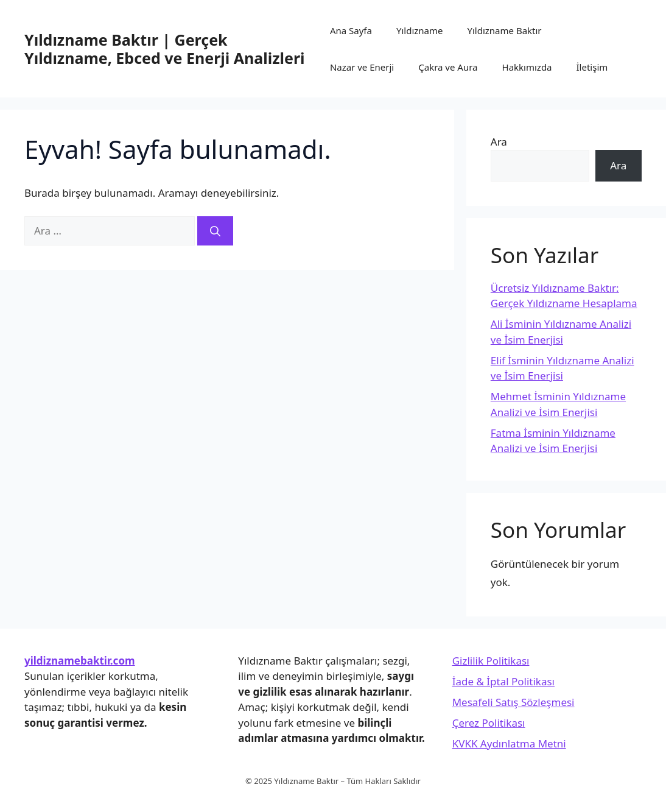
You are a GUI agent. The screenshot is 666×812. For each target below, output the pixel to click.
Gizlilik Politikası (491, 661)
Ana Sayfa (351, 30)
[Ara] (215, 231)
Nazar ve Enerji (362, 67)
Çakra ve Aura (448, 67)
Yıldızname (420, 30)
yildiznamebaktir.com (80, 661)
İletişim (592, 67)
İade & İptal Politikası (503, 681)
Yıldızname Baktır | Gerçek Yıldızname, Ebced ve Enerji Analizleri (165, 49)
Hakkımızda (527, 67)
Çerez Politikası (489, 723)
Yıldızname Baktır (504, 30)
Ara (499, 142)
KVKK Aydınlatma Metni (509, 743)
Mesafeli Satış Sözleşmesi (514, 702)
